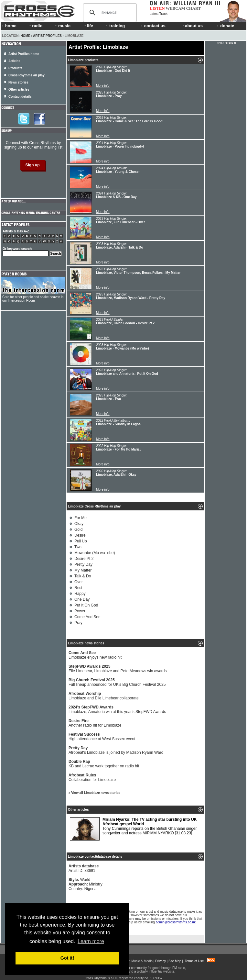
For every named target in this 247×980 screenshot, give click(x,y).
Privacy (161, 961)
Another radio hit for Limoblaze (95, 723)
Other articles (19, 89)
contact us (153, 26)
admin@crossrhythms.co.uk (176, 922)
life (88, 26)
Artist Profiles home (24, 54)
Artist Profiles (47, 36)
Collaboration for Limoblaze (92, 777)
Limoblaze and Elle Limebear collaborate (104, 696)
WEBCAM (175, 8)
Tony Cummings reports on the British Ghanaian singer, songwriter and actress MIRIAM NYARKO (134, 829)
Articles (14, 61)
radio (35, 26)
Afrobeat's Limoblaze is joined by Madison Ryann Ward (116, 750)
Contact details (20, 97)
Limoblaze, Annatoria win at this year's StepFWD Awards (117, 709)
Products (15, 68)
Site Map (175, 961)
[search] (109, 13)
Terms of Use (194, 961)
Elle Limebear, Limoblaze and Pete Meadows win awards (118, 669)
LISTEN (157, 8)
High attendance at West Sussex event (102, 737)
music (62, 26)
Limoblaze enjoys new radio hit (95, 655)
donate (226, 26)
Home (26, 36)
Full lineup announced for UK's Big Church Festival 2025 (117, 682)
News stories (18, 82)
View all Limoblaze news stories (96, 793)
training (115, 26)
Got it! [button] (67, 958)
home (9, 26)
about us (192, 26)
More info (103, 86)
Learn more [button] (91, 941)
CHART (194, 8)
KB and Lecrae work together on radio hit (104, 764)
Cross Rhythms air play (27, 75)
